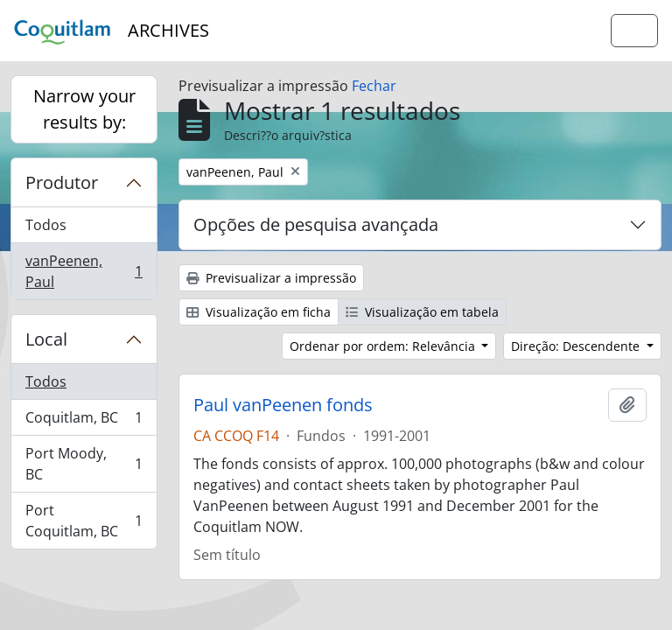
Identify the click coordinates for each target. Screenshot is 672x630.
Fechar (374, 86)
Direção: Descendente (577, 346)
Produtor (62, 182)
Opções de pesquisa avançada (316, 224)
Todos (46, 225)
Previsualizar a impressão (271, 278)
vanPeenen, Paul (84, 271)
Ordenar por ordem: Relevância (384, 346)
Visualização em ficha (259, 312)
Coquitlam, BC (84, 421)
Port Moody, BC (84, 464)
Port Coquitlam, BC (84, 521)
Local (46, 339)
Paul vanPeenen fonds (283, 405)
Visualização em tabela (422, 312)
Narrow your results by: (84, 109)
